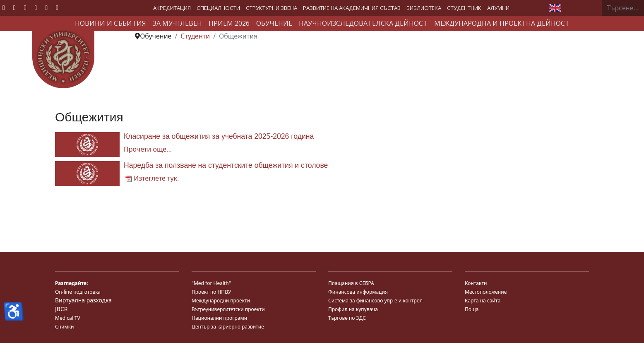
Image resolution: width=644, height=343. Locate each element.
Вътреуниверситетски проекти (228, 309)
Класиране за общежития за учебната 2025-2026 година (219, 136)
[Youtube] (25, 7)
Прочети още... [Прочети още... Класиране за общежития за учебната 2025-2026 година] (148, 149)
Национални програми (219, 318)
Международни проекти (221, 301)
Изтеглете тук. (152, 178)
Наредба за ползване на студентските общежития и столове (226, 165)
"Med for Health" (211, 283)
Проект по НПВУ (211, 292)
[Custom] (57, 7)
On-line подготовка (78, 292)
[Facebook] (4, 7)
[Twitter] (14, 7)
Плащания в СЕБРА (351, 283)
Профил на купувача (353, 309)
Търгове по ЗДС (347, 318)
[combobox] (623, 8)
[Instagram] (46, 7)
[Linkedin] (36, 7)
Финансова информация (358, 292)
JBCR (61, 309)
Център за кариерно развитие (228, 327)
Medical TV (68, 318)
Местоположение (486, 292)
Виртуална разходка (83, 300)
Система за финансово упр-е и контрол (375, 301)
